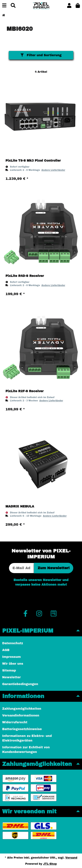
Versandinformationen (21, 716)
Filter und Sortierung (41, 55)
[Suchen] (13, 6)
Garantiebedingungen (20, 684)
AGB (6, 650)
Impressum (11, 657)
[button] (69, 6)
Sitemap (9, 670)
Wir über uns (13, 664)
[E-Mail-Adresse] (21, 568)
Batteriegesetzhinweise (22, 729)
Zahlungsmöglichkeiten (22, 709)
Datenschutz (13, 643)
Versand (71, 858)
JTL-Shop (50, 864)
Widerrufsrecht (15, 722)
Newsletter (11, 677)
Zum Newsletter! (54, 568)
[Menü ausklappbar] (4, 6)
